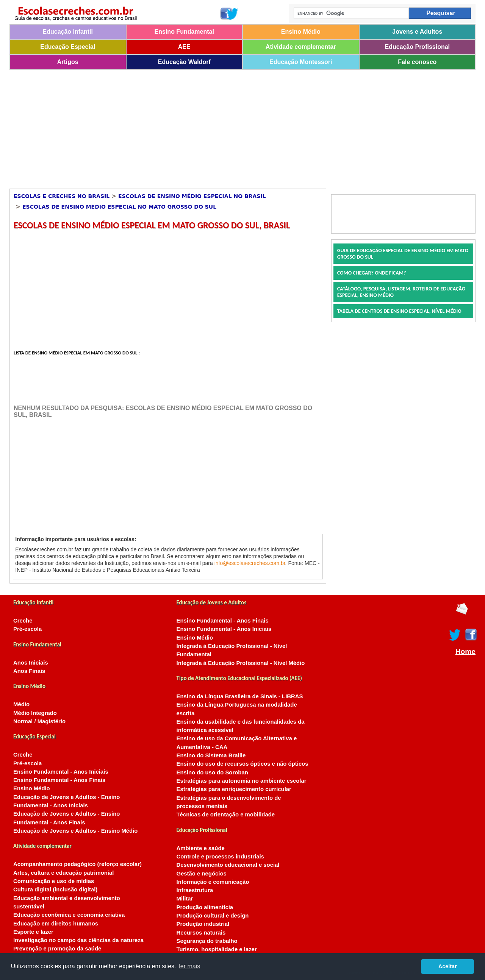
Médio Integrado (35, 713)
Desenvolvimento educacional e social (228, 865)
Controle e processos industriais (220, 857)
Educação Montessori (301, 62)
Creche (23, 621)
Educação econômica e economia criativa (69, 915)
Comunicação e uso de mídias (54, 881)
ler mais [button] (189, 966)
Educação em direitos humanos (56, 924)
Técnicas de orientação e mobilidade (226, 815)
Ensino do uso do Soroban (212, 772)
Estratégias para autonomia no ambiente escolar (242, 781)
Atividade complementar (301, 47)
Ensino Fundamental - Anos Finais (59, 780)
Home (465, 652)
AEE (184, 47)
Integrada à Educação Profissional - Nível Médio (241, 663)
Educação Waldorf (184, 62)
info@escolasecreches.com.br (250, 563)
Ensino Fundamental (184, 32)
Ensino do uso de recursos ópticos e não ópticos (242, 764)
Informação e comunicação (213, 882)
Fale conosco (417, 62)
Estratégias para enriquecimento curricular (234, 789)
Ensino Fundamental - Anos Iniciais (61, 772)
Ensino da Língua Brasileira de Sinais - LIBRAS (240, 696)
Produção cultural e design (213, 916)
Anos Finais (29, 671)
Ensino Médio (301, 32)
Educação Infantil (68, 32)
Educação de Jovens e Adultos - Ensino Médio (75, 831)
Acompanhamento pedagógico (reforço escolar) (77, 864)
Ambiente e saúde (201, 848)
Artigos (68, 62)
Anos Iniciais (31, 663)
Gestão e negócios (202, 874)
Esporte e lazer (33, 932)
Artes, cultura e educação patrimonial (63, 873)
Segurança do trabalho (207, 941)
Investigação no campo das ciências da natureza (78, 940)
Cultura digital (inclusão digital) (55, 889)
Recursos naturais (201, 933)
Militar (185, 899)
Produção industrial (203, 924)
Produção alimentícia (205, 907)
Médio (21, 704)
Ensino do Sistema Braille (211, 755)
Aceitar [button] (448, 966)
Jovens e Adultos (417, 32)
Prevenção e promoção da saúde (57, 949)
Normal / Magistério (39, 721)
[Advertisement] (237, 126)
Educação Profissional (417, 47)
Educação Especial (68, 47)
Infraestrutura (195, 890)
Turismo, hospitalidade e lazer (217, 949)
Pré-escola (27, 629)
